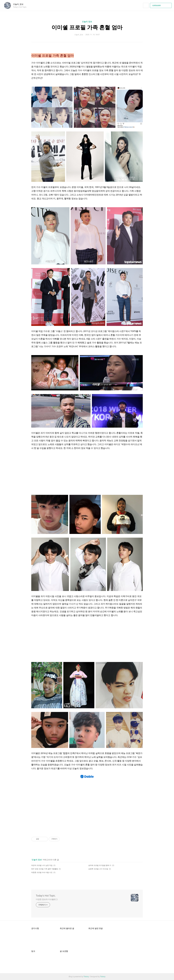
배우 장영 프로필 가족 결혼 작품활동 (45, 869)
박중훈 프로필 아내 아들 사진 (42, 872)
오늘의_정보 (20, 4)
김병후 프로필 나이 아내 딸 (98, 869)
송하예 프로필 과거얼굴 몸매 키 (100, 865)
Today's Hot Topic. (46, 896)
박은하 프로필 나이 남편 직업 (42, 865)
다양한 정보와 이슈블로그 (47, 899)
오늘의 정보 (87, 22)
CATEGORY (161, 5)
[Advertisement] (87, 473)
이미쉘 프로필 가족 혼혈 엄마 (87, 27)
